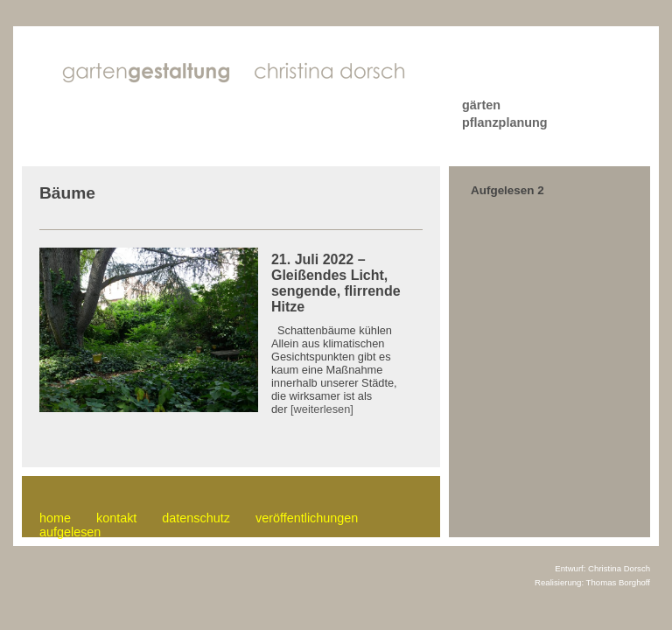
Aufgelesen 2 (507, 190)
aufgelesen (70, 532)
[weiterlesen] (322, 409)
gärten (481, 105)
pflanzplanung (505, 122)
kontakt (116, 518)
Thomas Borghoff (618, 582)
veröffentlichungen (307, 518)
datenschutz (196, 518)
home (55, 518)
